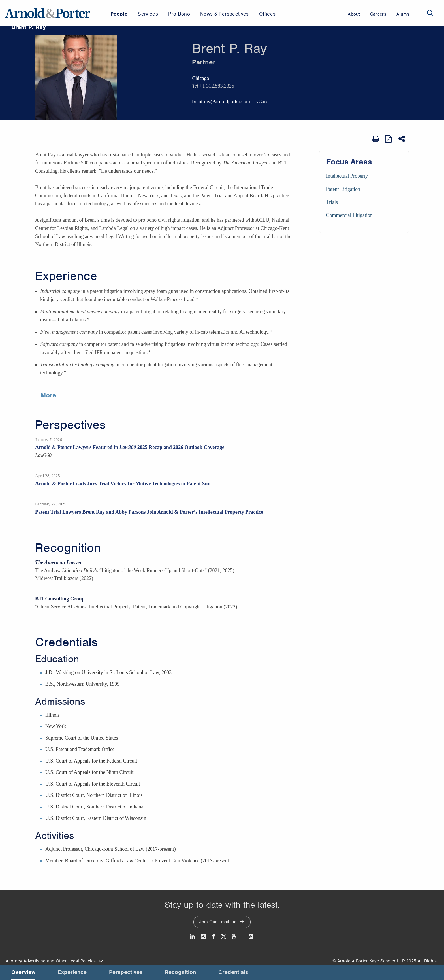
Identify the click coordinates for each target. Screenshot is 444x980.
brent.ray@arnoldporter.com (221, 101)
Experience (66, 276)
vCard (262, 101)
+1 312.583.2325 (217, 86)
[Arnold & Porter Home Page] (48, 13)
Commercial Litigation (349, 215)
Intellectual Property (347, 176)
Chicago (200, 78)
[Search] (430, 13)
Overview (23, 972)
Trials (332, 202)
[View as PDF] (389, 139)
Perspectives (70, 425)
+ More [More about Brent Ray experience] (46, 395)
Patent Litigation (343, 189)
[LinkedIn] (193, 936)
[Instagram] (204, 936)
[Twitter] (223, 936)
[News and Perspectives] (248, 936)
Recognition (68, 548)
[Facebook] (214, 936)
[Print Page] (376, 139)
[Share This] (402, 139)
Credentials (66, 642)
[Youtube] (234, 936)
